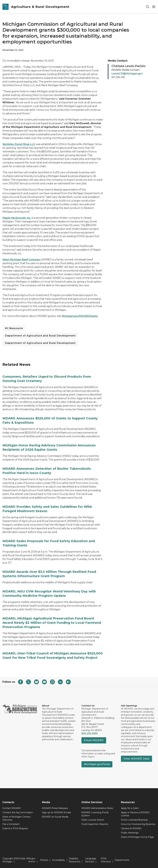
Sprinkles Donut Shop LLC (19, 144)
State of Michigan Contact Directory (17, 818)
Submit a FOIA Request (15, 828)
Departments (122, 860)
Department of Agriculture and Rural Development (40, 336)
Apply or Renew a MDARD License (135, 814)
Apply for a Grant (130, 808)
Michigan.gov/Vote (97, 764)
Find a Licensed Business (134, 820)
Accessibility (58, 860)
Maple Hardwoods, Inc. (17, 218)
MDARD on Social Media (55, 817)
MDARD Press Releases (55, 808)
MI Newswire (14, 328)
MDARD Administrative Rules (97, 808)
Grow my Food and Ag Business (138, 824)
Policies (44, 860)
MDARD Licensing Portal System (95, 814)
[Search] (148, 7)
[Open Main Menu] (154, 7)
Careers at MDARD (131, 828)
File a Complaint (11, 824)
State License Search (93, 820)
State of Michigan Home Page (137, 837)
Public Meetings (130, 833)
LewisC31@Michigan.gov (127, 74)
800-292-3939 (89, 733)
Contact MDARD (12, 808)
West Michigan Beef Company (22, 260)
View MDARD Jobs (136, 759)
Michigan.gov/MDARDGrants (80, 316)
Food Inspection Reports (95, 824)
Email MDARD (94, 740)
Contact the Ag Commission (18, 812)
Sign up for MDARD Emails (56, 812)
